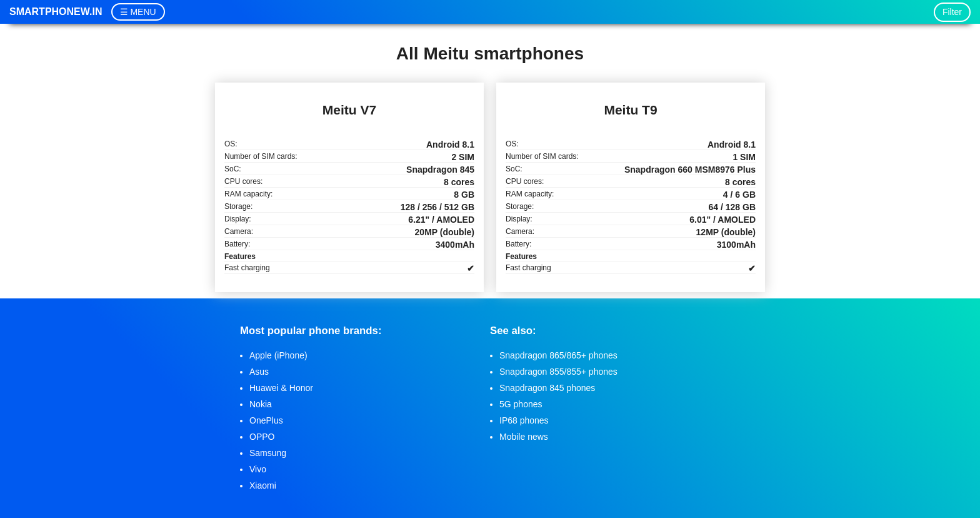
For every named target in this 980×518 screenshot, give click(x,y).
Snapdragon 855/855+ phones (558, 372)
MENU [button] (143, 12)
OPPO (262, 437)
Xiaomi (263, 485)
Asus (259, 372)
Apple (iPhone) (278, 355)
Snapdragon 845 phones (547, 388)
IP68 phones (524, 420)
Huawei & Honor (281, 388)
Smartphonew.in (56, 12)
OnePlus (266, 420)
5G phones (521, 404)
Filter (952, 12)
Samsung (268, 453)
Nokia (261, 404)
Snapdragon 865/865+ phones (558, 355)
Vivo (258, 469)
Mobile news (524, 437)
